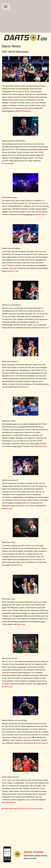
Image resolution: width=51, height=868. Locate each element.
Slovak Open (9, 163)
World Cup (14, 271)
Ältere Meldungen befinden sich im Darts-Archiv (23, 809)
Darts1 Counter (34, 852)
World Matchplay (24, 111)
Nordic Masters (42, 743)
